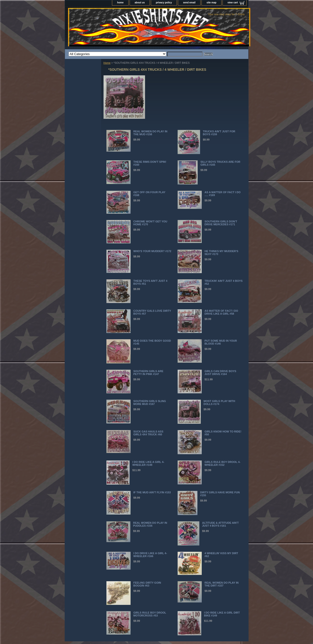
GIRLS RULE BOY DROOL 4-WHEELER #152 (223, 463)
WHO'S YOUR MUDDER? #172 (152, 251)
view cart (233, 3)
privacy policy (164, 3)
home (120, 3)
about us (140, 3)
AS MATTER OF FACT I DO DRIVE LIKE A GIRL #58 (221, 312)
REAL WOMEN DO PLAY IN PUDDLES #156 (150, 524)
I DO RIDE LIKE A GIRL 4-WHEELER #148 (148, 463)
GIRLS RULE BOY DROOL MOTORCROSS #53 (150, 614)
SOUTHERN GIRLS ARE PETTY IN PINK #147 (148, 373)
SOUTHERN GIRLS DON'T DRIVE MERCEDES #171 (221, 223)
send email (189, 3)
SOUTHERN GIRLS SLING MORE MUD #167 (150, 403)
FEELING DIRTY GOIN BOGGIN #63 (147, 584)
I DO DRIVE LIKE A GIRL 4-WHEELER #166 (150, 555)
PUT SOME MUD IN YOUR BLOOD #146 (221, 342)
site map (212, 3)
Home (107, 63)
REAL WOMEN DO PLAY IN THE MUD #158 (150, 133)
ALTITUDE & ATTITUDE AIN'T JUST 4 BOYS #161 (221, 524)
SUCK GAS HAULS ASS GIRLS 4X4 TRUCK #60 (148, 433)
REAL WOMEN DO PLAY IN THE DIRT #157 (222, 584)
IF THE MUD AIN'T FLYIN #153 (152, 492)
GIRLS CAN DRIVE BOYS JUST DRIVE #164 (220, 373)
